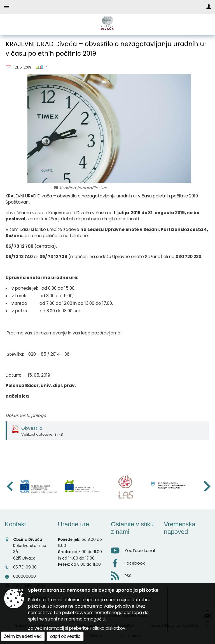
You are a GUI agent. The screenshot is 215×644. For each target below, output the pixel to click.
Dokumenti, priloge (26, 415)
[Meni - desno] (209, 6)
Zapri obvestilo (65, 636)
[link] (190, 36)
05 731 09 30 (25, 567)
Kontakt (15, 524)
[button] (9, 486)
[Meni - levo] (6, 6)
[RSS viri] (134, 574)
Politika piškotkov (108, 628)
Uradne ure (74, 524)
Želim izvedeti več (23, 636)
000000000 (24, 576)
